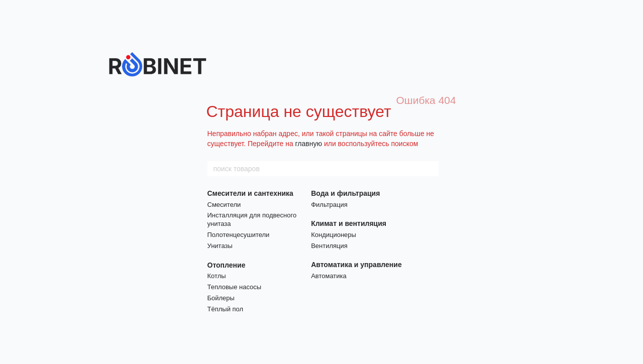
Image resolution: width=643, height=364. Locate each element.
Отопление (227, 265)
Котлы (217, 276)
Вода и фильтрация (345, 193)
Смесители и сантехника (250, 193)
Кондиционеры (334, 235)
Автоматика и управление (356, 265)
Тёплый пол (226, 309)
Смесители (224, 205)
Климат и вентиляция (349, 223)
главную (309, 144)
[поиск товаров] (431, 169)
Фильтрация (329, 205)
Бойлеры (221, 298)
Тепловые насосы (235, 287)
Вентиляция (329, 246)
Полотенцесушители (239, 235)
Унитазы (220, 246)
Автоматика (329, 276)
